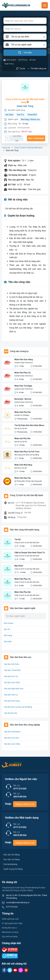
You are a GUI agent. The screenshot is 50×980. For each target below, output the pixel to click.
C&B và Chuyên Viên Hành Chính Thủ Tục (30, 553)
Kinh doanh (10, 60)
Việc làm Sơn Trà (11, 676)
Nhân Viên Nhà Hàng (23, 465)
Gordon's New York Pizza (24, 363)
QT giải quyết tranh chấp (12, 923)
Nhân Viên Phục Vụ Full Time (27, 452)
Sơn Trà (20, 115)
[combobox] (25, 37)
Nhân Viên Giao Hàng (24, 359)
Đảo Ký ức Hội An (21, 428)
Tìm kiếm (25, 53)
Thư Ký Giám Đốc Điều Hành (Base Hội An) (29, 426)
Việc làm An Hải (10, 713)
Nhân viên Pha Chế (22, 438)
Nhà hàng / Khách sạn (30, 119)
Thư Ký (17, 539)
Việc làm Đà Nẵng (11, 855)
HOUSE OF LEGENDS (22, 415)
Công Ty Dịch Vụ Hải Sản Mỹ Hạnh (28, 148)
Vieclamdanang (10, 864)
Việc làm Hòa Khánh (12, 732)
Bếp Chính (19, 566)
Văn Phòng (23, 60)
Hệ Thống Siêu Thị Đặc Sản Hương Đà (28, 481)
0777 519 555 (12, 907)
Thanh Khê (32, 115)
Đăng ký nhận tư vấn (25, 804)
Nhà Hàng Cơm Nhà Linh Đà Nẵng (27, 455)
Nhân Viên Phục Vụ (23, 373)
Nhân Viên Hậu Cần (23, 478)
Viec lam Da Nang (11, 859)
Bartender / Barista (23, 399)
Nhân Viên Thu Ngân (23, 386)
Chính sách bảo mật (10, 919)
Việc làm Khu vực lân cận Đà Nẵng (18, 707)
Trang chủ (6, 148)
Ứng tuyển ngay (36, 138)
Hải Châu (9, 115)
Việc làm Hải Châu (11, 664)
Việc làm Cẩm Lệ (11, 695)
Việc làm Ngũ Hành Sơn (14, 689)
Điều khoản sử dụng (10, 932)
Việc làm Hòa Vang (12, 701)
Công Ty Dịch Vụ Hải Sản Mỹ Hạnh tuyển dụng (25, 101)
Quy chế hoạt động (10, 937)
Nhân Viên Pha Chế (23, 412)
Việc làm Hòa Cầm (12, 738)
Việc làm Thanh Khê (12, 670)
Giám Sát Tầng (25, 106)
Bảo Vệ (7, 629)
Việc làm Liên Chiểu (12, 683)
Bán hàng (8, 635)
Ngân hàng (9, 64)
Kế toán (33, 60)
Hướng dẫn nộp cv (9, 928)
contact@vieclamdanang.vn (18, 902)
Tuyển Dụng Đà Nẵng (13, 869)
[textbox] (25, 37)
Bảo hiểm (8, 642)
